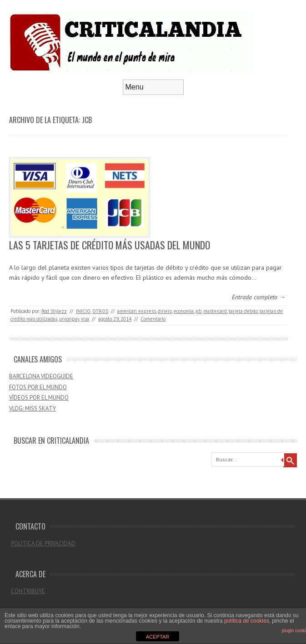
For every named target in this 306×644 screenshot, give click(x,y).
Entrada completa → (259, 297)
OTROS (100, 311)
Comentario (153, 319)
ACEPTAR (158, 637)
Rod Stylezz (54, 311)
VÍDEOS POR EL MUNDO (39, 398)
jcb (198, 311)
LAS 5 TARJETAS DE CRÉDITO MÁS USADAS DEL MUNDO (110, 245)
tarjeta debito (243, 311)
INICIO (83, 311)
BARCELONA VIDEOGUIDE (41, 376)
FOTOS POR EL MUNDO (38, 387)
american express (137, 311)
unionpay (69, 319)
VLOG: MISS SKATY (33, 409)
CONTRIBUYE (28, 591)
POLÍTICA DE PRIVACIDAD (43, 543)
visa (85, 319)
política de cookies (247, 621)
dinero (165, 311)
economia (184, 311)
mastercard (215, 311)
